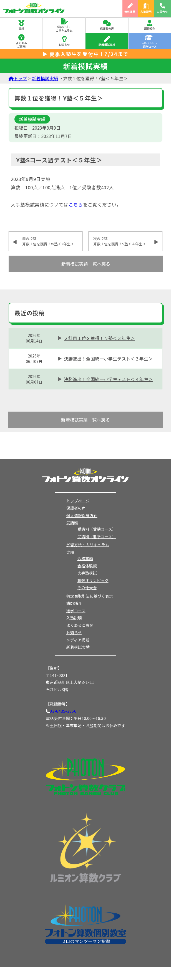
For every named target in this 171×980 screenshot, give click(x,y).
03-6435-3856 (63, 711)
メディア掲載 (78, 640)
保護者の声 (107, 28)
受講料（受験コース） (97, 529)
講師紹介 (150, 28)
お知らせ (64, 45)
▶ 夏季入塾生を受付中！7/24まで (85, 54)
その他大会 (87, 588)
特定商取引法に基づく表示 (90, 596)
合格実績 (85, 558)
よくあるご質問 (21, 45)
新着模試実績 (107, 45)
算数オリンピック (93, 580)
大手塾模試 (87, 573)
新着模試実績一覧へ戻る (86, 264)
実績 (21, 28)
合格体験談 (87, 566)
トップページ (78, 501)
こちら (76, 205)
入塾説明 (146, 12)
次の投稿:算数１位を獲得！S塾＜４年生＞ (120, 241)
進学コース (76, 611)
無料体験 (130, 12)
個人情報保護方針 (82, 515)
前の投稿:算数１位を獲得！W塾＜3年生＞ (48, 241)
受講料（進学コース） (97, 536)
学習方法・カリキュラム (64, 29)
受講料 (72, 523)
